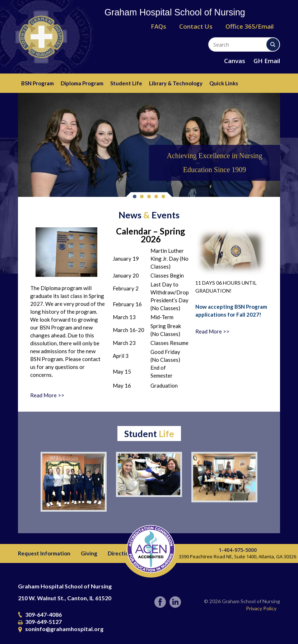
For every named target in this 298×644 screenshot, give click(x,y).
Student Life (126, 83)
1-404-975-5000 (238, 550)
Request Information (44, 553)
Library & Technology (176, 83)
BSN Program (38, 83)
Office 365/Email (250, 26)
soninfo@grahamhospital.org (64, 629)
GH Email (267, 61)
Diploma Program (82, 83)
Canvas (235, 61)
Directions (121, 553)
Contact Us (196, 26)
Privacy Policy (261, 608)
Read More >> (47, 395)
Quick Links (224, 83)
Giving (89, 553)
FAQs (159, 26)
